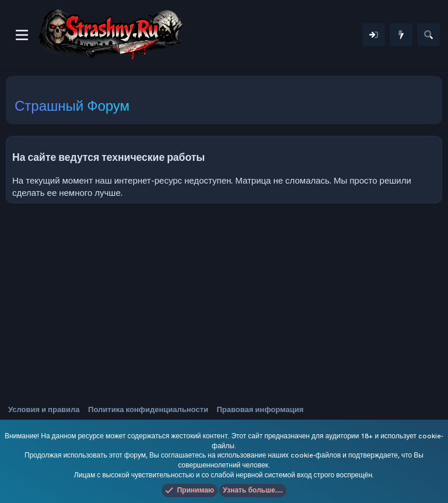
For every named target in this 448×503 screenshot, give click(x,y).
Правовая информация (260, 409)
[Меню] (22, 35)
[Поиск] (428, 35)
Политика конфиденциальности (148, 409)
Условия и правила (44, 409)
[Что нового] (401, 35)
